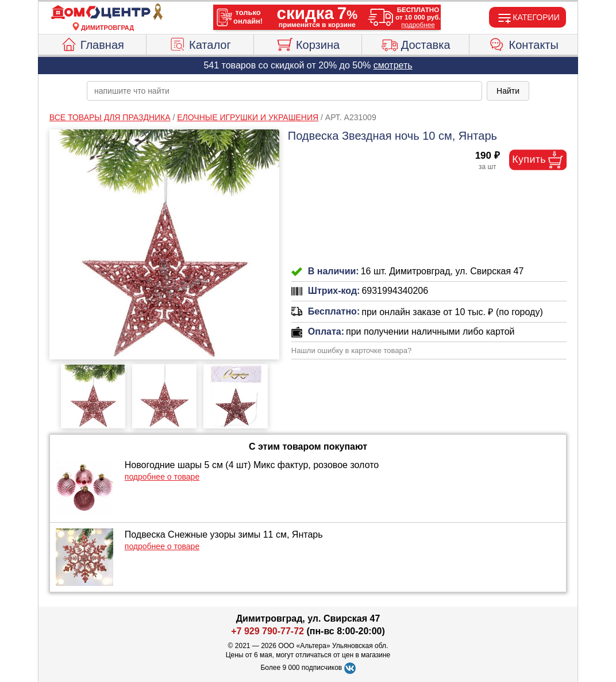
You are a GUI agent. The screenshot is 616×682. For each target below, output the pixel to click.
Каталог (200, 43)
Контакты (524, 43)
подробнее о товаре (162, 477)
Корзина (308, 43)
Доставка (416, 43)
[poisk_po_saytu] (284, 91)
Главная (92, 43)
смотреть (393, 65)
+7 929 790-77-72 (267, 631)
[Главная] (107, 13)
